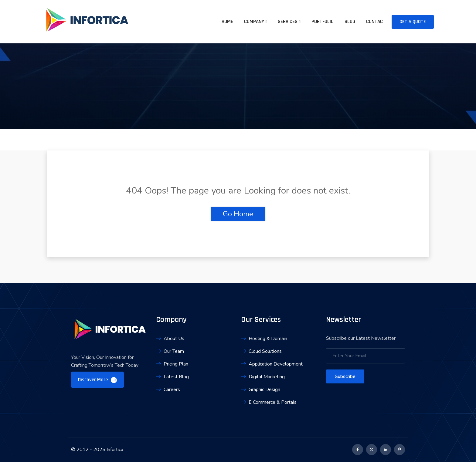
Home (227, 22)
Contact (376, 22)
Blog (350, 22)
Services (288, 22)
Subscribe (345, 376)
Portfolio (323, 22)
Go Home (238, 214)
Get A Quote (413, 22)
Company (254, 22)
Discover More (97, 380)
